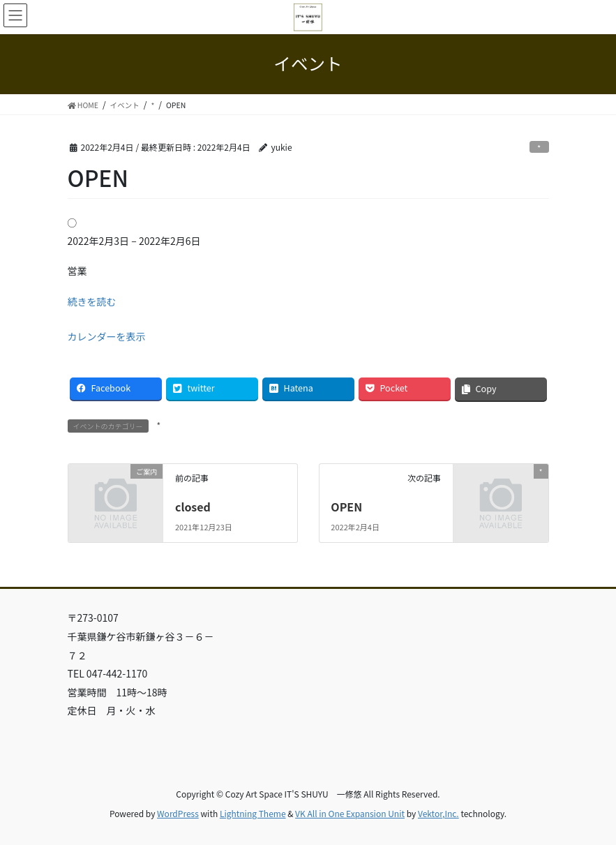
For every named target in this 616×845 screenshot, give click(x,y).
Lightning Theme (253, 813)
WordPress (178, 813)
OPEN (346, 507)
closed (193, 507)
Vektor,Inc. (438, 813)
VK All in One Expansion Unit (350, 813)
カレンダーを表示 (107, 336)
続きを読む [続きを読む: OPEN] (92, 301)
